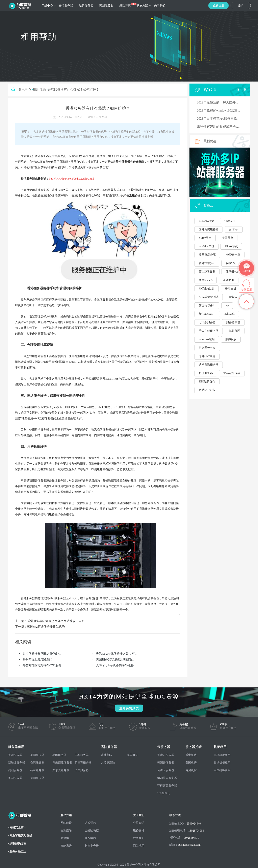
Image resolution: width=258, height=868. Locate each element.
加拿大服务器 (61, 770)
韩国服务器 (59, 755)
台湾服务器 (37, 763)
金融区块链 (92, 830)
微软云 (233, 297)
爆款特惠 (125, 6)
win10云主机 (207, 246)
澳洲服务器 (15, 770)
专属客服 (247, 290)
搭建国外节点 (207, 348)
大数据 (65, 838)
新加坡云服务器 (167, 778)
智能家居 (66, 846)
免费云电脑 (233, 255)
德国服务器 (37, 778)
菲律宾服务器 (83, 763)
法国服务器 (82, 770)
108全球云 (164, 793)
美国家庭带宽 (207, 255)
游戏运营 (90, 823)
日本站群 (229, 314)
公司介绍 (139, 823)
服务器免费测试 (209, 297)
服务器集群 (233, 322)
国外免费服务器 (209, 229)
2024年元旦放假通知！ (38, 659)
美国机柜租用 (222, 770)
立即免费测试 (129, 708)
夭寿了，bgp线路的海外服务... (116, 665)
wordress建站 (207, 339)
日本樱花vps (206, 221)
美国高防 (133, 755)
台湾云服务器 (166, 770)
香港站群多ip (207, 263)
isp (227, 305)
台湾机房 (191, 770)
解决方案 (142, 6)
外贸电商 (90, 838)
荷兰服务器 (37, 770)
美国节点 (228, 238)
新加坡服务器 (17, 763)
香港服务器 (66, 6)
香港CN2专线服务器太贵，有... (117, 654)
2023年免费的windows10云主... (218, 110)
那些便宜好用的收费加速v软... (218, 127)
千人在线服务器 (209, 331)
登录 (241, 6)
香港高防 (106, 755)
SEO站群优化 (207, 382)
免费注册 (218, 6)
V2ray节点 (205, 238)
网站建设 (66, 823)
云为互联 (102, 117)
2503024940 (194, 824)
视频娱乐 (66, 830)
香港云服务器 (166, 755)
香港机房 (191, 755)
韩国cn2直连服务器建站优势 (46, 627)
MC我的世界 (207, 289)
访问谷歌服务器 (209, 365)
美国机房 (191, 763)
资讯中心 (25, 89)
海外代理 (235, 331)
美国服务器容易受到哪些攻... (115, 659)
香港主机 (231, 289)
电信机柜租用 (222, 755)
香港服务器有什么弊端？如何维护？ (73, 89)
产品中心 (47, 6)
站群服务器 (86, 6)
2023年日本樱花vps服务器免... (218, 118)
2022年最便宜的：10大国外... (217, 102)
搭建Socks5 (206, 280)
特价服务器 (206, 373)
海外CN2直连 (207, 356)
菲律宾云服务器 (167, 786)
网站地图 (139, 846)
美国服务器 (106, 6)
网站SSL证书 (207, 390)
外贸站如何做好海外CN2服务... (43, 665)
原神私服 (231, 339)
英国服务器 (15, 778)
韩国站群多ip (207, 305)
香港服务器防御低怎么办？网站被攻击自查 (56, 621)
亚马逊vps (232, 272)
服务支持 (139, 830)
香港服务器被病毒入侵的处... (42, 654)
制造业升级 (92, 846)
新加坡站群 (206, 314)
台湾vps (234, 229)
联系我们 (139, 838)
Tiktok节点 (231, 246)
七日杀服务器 (207, 322)
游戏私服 (229, 280)
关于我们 (160, 6)
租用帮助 (39, 89)
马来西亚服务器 (62, 763)
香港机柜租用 (222, 763)
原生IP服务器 (207, 272)
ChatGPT (230, 221)
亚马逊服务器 (232, 373)
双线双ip (231, 263)
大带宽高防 (108, 763)
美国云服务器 (166, 763)
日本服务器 (82, 755)
